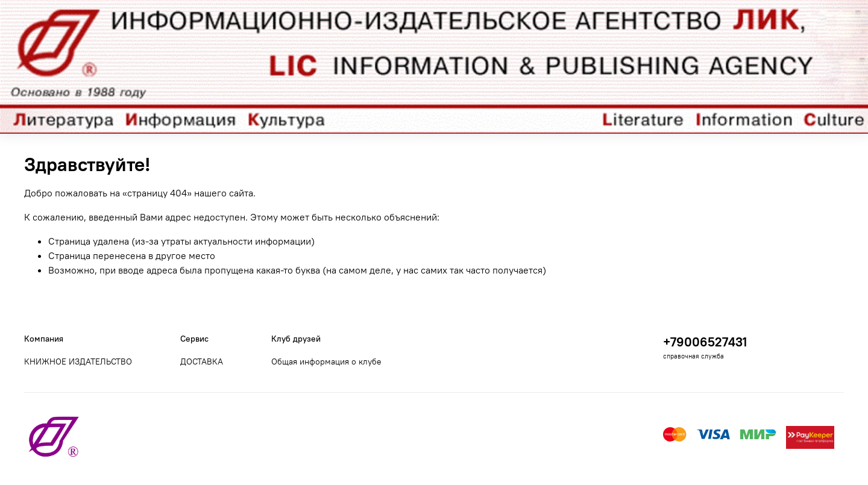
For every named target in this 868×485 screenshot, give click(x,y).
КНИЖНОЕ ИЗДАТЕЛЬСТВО (78, 361)
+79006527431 (705, 342)
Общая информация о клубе (326, 361)
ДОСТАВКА (202, 361)
